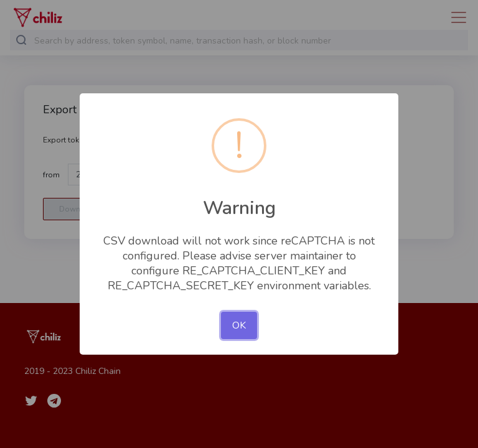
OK (239, 325)
